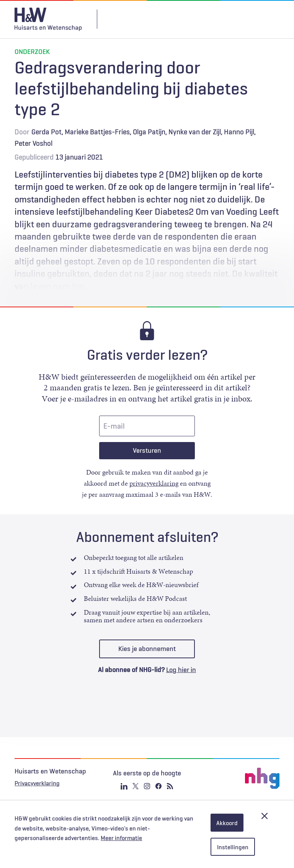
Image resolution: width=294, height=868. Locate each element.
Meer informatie (121, 838)
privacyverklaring (154, 483)
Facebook (158, 786)
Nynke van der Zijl (195, 132)
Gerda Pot (47, 132)
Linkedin (124, 786)
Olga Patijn (149, 132)
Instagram (147, 786)
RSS (170, 786)
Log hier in (181, 670)
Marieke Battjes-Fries (97, 132)
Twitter (136, 786)
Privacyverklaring (37, 783)
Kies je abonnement (147, 649)
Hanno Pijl (239, 132)
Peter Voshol (33, 143)
